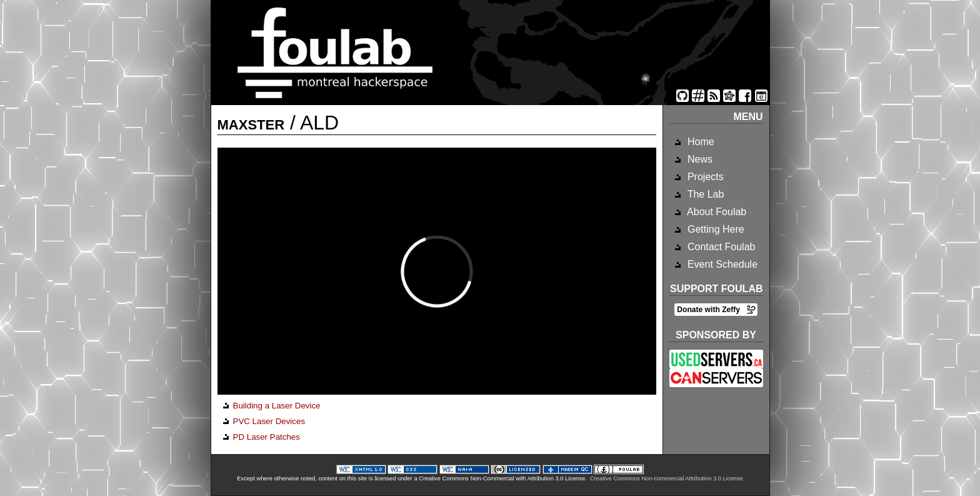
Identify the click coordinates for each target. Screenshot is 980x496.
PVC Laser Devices (269, 421)
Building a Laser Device (277, 406)
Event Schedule (722, 264)
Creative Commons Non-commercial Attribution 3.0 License (667, 478)
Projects (704, 177)
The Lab (705, 194)
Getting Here (715, 229)
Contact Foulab (720, 247)
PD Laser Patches (267, 437)
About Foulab (716, 212)
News (699, 159)
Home (700, 142)
